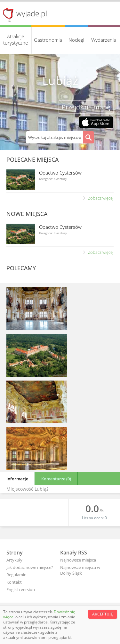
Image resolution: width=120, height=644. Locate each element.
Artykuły (14, 560)
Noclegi (76, 40)
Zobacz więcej (101, 198)
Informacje (17, 479)
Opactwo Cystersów (60, 173)
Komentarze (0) (56, 479)
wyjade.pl (32, 13)
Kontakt (14, 582)
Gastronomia (48, 40)
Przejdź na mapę (86, 107)
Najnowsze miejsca (78, 560)
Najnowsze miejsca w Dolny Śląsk (80, 570)
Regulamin (16, 575)
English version (21, 589)
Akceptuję (103, 614)
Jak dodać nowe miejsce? (30, 567)
